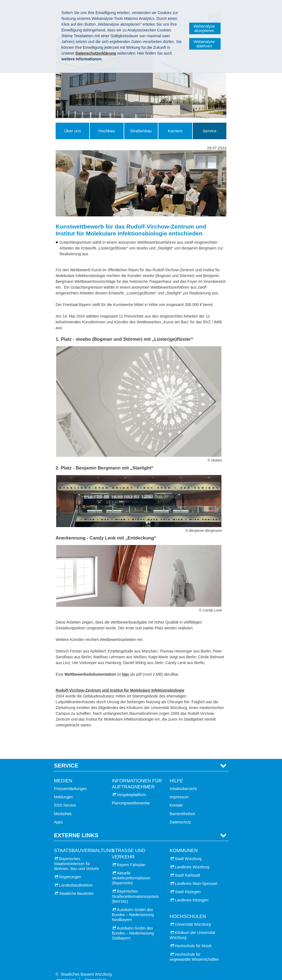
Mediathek (63, 805)
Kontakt (176, 797)
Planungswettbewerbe (131, 795)
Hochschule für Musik (193, 938)
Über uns (73, 131)
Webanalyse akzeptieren (204, 28)
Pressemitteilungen (70, 780)
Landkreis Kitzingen (192, 892)
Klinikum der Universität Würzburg (192, 927)
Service (210, 131)
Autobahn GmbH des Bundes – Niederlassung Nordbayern (133, 906)
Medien (63, 772)
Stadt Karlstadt (188, 867)
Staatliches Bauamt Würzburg (86, 966)
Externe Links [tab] (76, 827)
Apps (58, 813)
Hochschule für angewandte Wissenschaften (194, 948)
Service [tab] (66, 757)
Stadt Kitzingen (188, 884)
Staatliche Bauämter (77, 885)
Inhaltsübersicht (183, 780)
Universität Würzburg (193, 916)
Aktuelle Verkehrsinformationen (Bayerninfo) (131, 869)
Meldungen (63, 789)
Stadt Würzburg (188, 850)
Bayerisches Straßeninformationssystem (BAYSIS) (135, 888)
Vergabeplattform (132, 786)
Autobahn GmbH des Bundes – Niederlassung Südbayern (133, 925)
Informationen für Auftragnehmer (137, 775)
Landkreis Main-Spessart (196, 875)
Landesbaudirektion (76, 877)
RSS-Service (65, 797)
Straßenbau (141, 131)
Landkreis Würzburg (192, 858)
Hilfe (176, 772)
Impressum (179, 789)
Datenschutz (180, 813)
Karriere (175, 131)
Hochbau (107, 131)
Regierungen (70, 868)
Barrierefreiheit (182, 805)
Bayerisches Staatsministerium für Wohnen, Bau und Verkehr (77, 855)
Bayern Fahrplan (131, 856)
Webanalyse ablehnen (204, 44)
